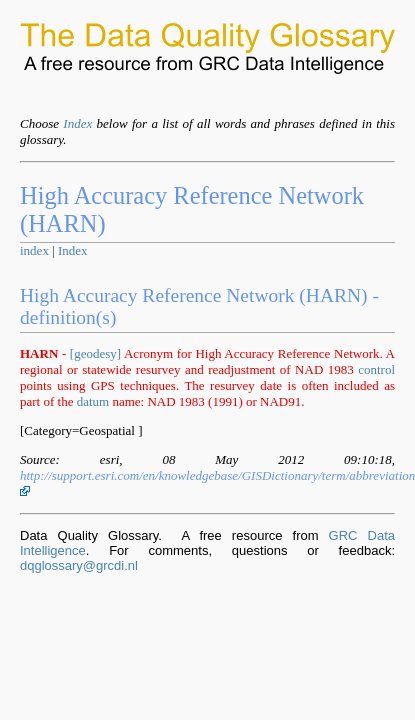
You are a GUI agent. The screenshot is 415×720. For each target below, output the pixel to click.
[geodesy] (95, 353)
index (34, 250)
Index (77, 123)
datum (93, 401)
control (376, 369)
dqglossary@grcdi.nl (79, 565)
